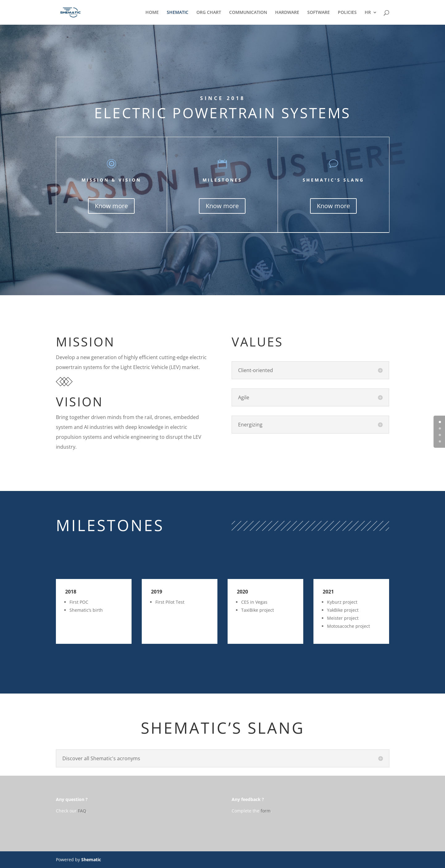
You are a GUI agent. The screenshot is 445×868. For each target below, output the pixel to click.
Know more (111, 206)
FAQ (82, 811)
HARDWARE (287, 13)
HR (368, 13)
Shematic (91, 860)
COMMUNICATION (248, 13)
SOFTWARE (319, 13)
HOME (152, 13)
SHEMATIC (178, 13)
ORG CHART (209, 13)
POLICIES (347, 13)
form (266, 811)
